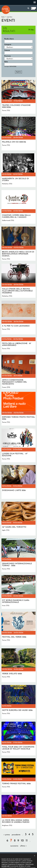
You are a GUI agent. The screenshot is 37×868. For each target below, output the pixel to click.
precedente (16, 835)
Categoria (8, 45)
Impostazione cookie (23, 858)
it (32, 8)
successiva (14, 846)
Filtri (32, 30)
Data (6, 62)
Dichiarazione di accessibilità (21, 856)
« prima (7, 835)
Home (3, 17)
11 (27, 841)
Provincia (7, 56)
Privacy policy (11, 858)
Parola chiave (9, 39)
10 (22, 841)
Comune (7, 50)
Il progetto (8, 856)
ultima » (23, 846)
